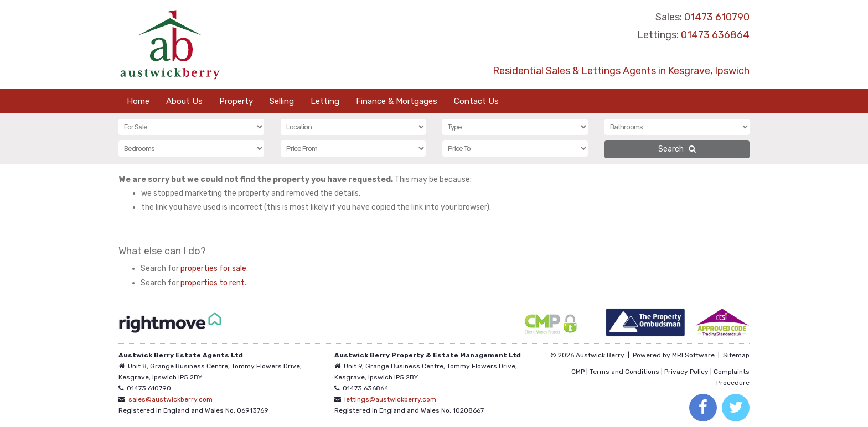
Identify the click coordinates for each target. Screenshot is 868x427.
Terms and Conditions (624, 372)
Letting (325, 101)
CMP (578, 372)
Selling (282, 101)
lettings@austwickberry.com (390, 399)
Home (138, 101)
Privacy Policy (686, 372)
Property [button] (236, 101)
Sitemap (736, 355)
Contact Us (476, 101)
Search (677, 149)
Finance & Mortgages (397, 101)
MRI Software (693, 355)
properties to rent (213, 283)
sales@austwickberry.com (170, 399)
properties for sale (213, 269)
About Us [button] (184, 101)
